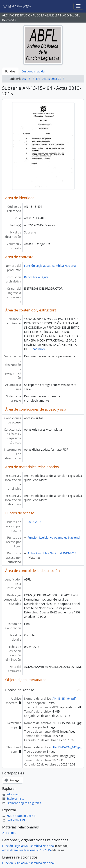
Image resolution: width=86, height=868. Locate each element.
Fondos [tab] (10, 71)
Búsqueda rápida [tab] (33, 71)
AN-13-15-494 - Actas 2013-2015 (43, 79)
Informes (10, 794)
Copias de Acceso (20, 690)
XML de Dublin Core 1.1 (20, 816)
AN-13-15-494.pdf (64, 699)
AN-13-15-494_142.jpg (67, 747)
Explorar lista (13, 799)
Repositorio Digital (37, 277)
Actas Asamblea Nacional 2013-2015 (52, 553)
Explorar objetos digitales (22, 803)
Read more (38, 349)
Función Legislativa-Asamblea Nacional (50, 266)
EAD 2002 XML (14, 820)
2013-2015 (35, 522)
